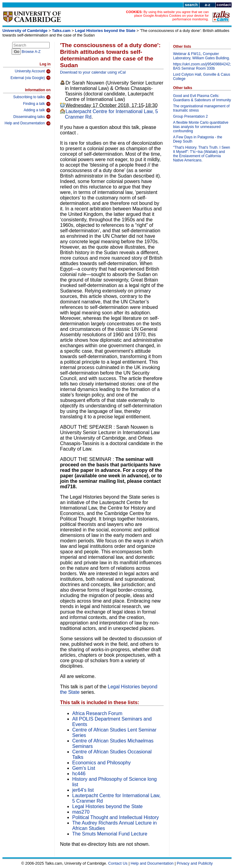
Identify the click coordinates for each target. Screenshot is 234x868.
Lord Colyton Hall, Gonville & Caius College (202, 77)
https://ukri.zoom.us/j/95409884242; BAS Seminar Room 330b (202, 66)
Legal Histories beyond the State (105, 31)
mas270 (81, 812)
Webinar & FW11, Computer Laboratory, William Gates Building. (202, 56)
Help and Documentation (28, 123)
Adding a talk (37, 110)
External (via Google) (30, 78)
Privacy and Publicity (195, 863)
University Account (33, 71)
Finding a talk (37, 104)
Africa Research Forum (97, 713)
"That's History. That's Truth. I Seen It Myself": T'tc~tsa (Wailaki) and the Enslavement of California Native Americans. (202, 154)
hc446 (79, 774)
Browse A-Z (31, 52)
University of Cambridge (25, 31)
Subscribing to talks (32, 97)
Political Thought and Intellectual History (115, 817)
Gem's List (84, 768)
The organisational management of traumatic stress (201, 108)
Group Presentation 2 (190, 116)
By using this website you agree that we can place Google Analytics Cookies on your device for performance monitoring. (171, 16)
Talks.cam (61, 31)
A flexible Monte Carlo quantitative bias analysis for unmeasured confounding (201, 127)
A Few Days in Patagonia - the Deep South (198, 139)
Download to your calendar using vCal (93, 72)
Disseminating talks (32, 117)
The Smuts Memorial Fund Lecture (110, 834)
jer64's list (83, 790)
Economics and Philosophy (101, 763)
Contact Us (118, 863)
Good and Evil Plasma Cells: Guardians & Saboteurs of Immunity (202, 98)
